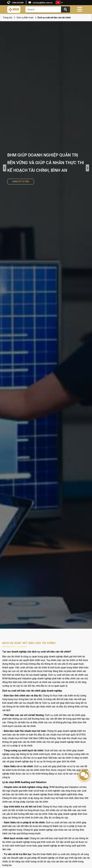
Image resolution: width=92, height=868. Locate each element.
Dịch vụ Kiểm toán (25, 18)
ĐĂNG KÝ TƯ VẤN (21, 182)
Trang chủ (8, 18)
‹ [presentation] (4, 168)
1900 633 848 (18, 3)
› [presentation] (88, 168)
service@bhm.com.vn (43, 3)
